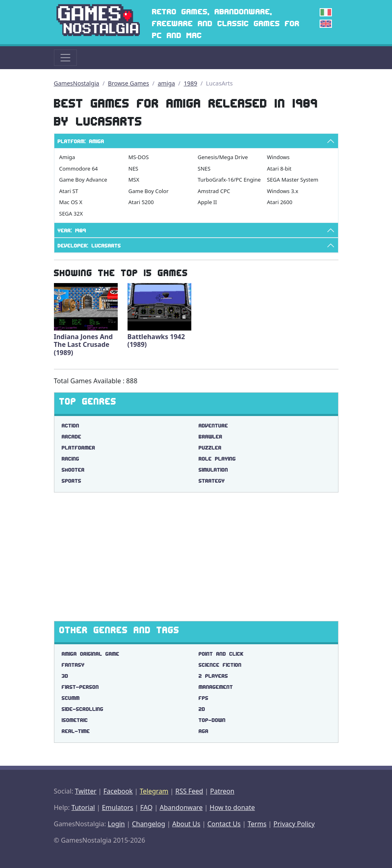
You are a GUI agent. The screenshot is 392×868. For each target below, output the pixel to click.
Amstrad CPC (214, 191)
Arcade (72, 437)
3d (65, 676)
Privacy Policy (294, 824)
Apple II (207, 202)
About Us (186, 824)
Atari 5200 (141, 202)
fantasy (73, 665)
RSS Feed (189, 791)
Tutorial (83, 807)
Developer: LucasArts (89, 246)
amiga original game (91, 654)
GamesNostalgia (77, 83)
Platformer (78, 448)
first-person (80, 687)
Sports (72, 481)
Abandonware (181, 807)
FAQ (146, 807)
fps (204, 698)
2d (202, 709)
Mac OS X (71, 202)
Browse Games (129, 83)
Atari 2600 (280, 202)
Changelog (149, 824)
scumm (71, 698)
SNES (204, 169)
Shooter (73, 470)
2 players (213, 676)
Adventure (213, 426)
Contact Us (224, 824)
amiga (166, 83)
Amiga (67, 157)
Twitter (85, 791)
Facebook (118, 791)
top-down (212, 720)
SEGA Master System (293, 180)
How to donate (232, 807)
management (216, 687)
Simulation (213, 470)
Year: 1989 (72, 230)
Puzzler (210, 448)
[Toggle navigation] (65, 58)
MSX (134, 180)
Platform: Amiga (81, 141)
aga (204, 731)
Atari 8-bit (279, 169)
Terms (257, 824)
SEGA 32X (71, 214)
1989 (190, 83)
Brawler (211, 437)
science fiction (220, 665)
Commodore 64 (79, 169)
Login (116, 824)
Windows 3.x (283, 191)
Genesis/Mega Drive (223, 157)
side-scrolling (83, 709)
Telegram (154, 791)
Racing (71, 459)
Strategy (212, 481)
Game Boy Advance (83, 180)
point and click (221, 654)
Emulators (118, 807)
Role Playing (217, 459)
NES (133, 169)
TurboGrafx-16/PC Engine (229, 180)
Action (71, 426)
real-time (76, 731)
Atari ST (69, 191)
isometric (75, 720)
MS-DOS (139, 157)
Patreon (222, 791)
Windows (278, 157)
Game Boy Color (148, 191)
